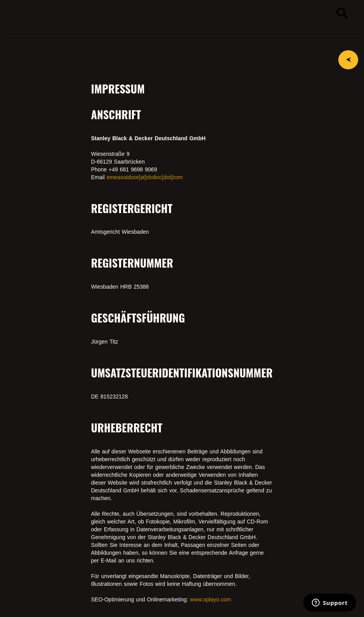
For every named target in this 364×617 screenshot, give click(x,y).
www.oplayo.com (210, 599)
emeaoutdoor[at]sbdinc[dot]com (145, 177)
